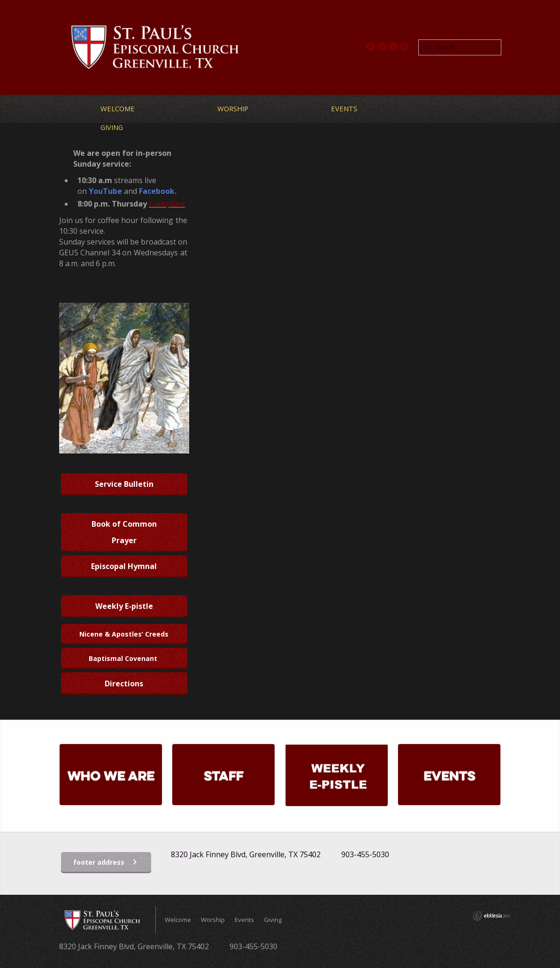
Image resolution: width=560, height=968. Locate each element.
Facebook (157, 191)
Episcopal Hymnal (124, 566)
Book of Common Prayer (124, 532)
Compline (167, 204)
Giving (112, 127)
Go (427, 47)
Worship (233, 108)
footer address (105, 862)
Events (344, 108)
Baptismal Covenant (124, 658)
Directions (124, 684)
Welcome (118, 108)
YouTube (105, 191)
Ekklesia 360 (491, 916)
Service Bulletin (124, 484)
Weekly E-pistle (124, 606)
